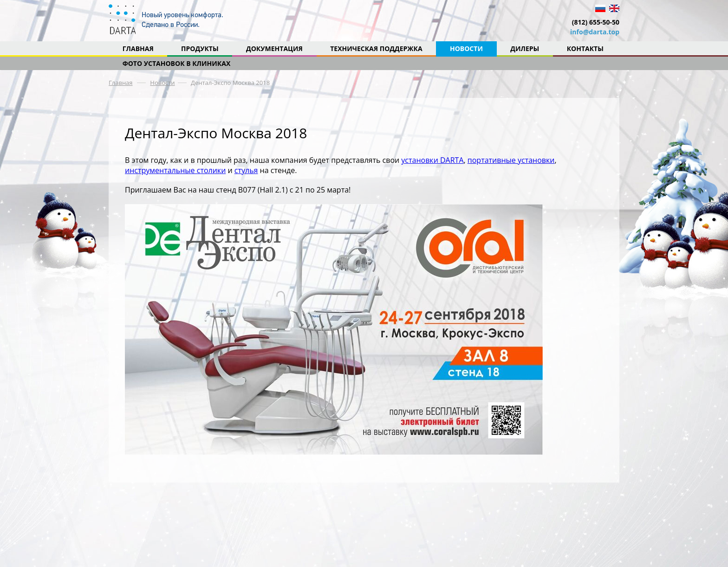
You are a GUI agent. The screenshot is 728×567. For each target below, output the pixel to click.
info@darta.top (595, 32)
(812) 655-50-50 (596, 22)
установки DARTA (432, 160)
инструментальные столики (175, 170)
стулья (246, 170)
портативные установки (511, 160)
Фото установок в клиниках (177, 63)
